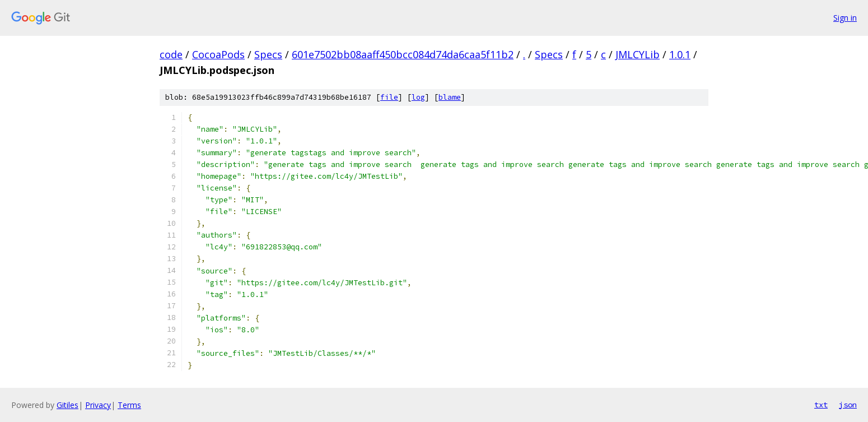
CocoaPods (218, 54)
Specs (268, 54)
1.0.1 (680, 54)
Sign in (845, 18)
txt (821, 405)
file (389, 97)
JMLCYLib (638, 54)
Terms (129, 405)
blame (450, 97)
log (418, 97)
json (848, 405)
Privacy (98, 405)
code (171, 54)
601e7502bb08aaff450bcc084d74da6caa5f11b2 (403, 54)
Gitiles (67, 405)
